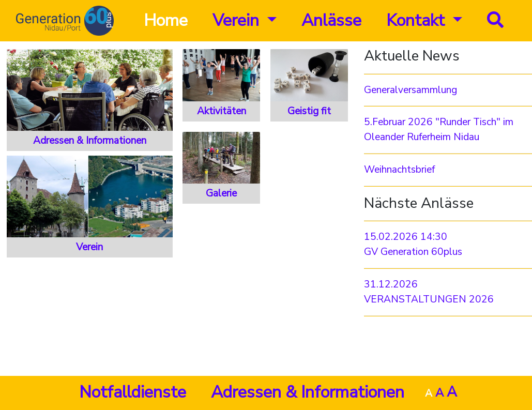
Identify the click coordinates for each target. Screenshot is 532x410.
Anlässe (331, 20)
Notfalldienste (133, 392)
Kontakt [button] (417, 20)
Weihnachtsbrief (399, 170)
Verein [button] (238, 20)
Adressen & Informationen (308, 392)
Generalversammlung (411, 90)
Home (166, 20)
